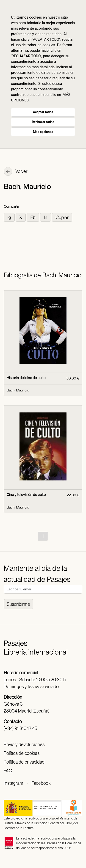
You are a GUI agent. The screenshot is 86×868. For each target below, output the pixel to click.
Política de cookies (22, 753)
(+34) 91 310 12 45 (20, 728)
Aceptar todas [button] (43, 112)
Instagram (13, 783)
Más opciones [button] (43, 132)
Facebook (41, 783)
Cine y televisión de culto (26, 495)
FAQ (8, 771)
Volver (16, 172)
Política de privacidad (24, 762)
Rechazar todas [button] (43, 122)
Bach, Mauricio (18, 390)
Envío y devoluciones (24, 744)
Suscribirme (18, 604)
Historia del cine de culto (26, 378)
